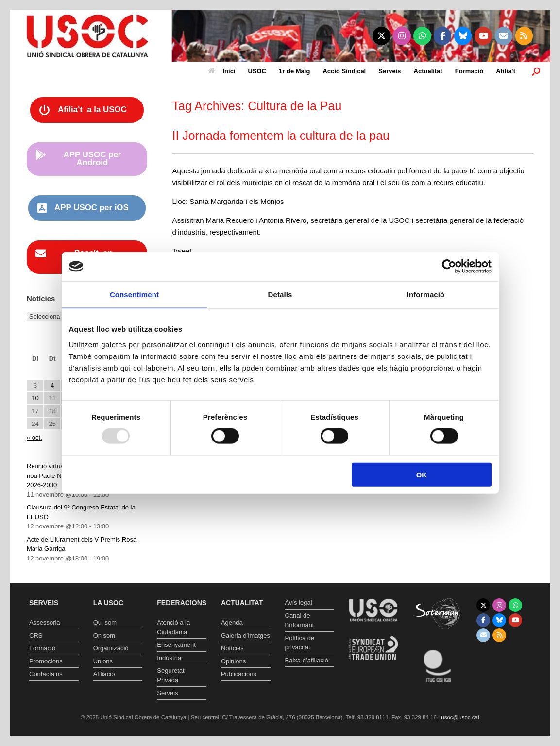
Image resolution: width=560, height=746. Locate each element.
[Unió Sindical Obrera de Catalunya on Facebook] (443, 36)
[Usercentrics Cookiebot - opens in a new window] (449, 267)
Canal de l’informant (300, 620)
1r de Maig (294, 71)
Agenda (232, 622)
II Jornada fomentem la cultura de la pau (281, 136)
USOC (257, 71)
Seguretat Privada (170, 675)
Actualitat (428, 71)
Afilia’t (506, 71)
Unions (103, 661)
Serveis (390, 71)
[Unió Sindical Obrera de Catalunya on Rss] (524, 36)
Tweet (182, 251)
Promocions (46, 661)
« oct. (34, 437)
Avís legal (299, 602)
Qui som (105, 622)
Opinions (233, 661)
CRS (36, 636)
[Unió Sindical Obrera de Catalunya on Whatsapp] (422, 36)
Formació (469, 71)
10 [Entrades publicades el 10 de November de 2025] (35, 398)
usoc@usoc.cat (460, 717)
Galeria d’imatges (246, 636)
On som (104, 636)
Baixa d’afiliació (307, 660)
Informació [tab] (426, 295)
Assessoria (45, 622)
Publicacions (239, 674)
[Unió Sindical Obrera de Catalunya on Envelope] (504, 36)
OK (422, 474)
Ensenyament (176, 645)
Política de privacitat (300, 643)
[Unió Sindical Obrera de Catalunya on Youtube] (484, 36)
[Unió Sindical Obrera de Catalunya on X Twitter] (382, 36)
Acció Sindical (344, 71)
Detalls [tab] (280, 295)
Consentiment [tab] (134, 295)
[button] (536, 71)
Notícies (232, 648)
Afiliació (104, 674)
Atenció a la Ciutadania (173, 627)
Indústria (169, 658)
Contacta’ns (46, 674)
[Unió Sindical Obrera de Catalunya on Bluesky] (463, 36)
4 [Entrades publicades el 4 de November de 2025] (52, 385)
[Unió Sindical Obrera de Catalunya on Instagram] (402, 36)
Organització (111, 648)
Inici (222, 71)
